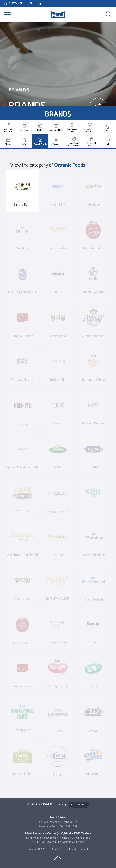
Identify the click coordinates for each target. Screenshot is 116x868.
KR (31, 3)
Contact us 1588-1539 (40, 804)
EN (40, 4)
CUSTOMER (13, 3)
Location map (79, 805)
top (58, 858)
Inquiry (62, 804)
